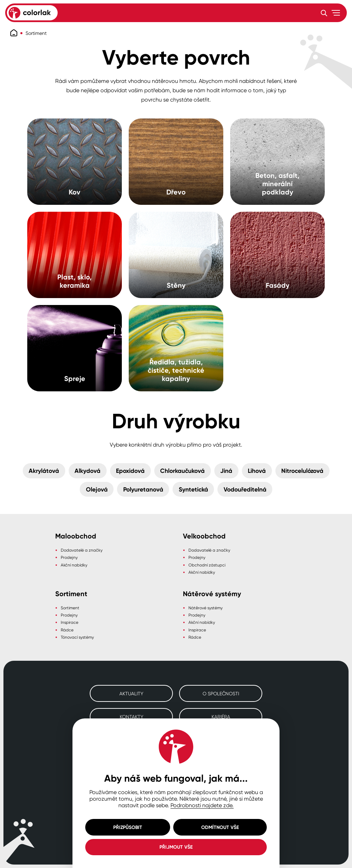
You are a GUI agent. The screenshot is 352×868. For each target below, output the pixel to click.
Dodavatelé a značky (82, 550)
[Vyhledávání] (324, 13)
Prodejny (69, 557)
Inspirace (70, 622)
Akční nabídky (74, 565)
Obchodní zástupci (207, 565)
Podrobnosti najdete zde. (202, 805)
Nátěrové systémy (206, 608)
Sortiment (36, 33)
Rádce (67, 630)
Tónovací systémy (77, 637)
